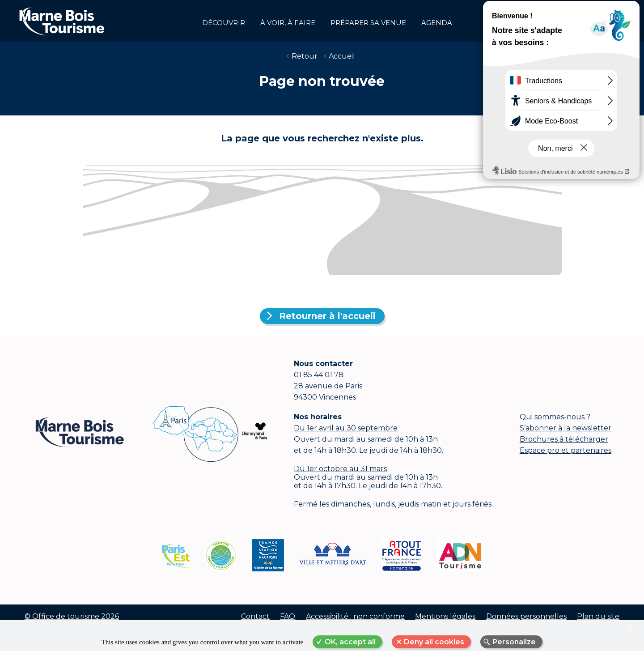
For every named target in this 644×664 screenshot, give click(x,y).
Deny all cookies (434, 642)
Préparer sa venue (368, 23)
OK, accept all (350, 642)
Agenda (437, 23)
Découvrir (224, 23)
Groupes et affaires (608, 21)
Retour (305, 62)
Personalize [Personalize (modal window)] (514, 642)
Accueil (342, 62)
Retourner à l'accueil (327, 322)
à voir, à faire (288, 23)
